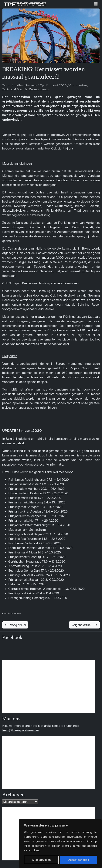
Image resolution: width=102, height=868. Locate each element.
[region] (60, 844)
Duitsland (9, 90)
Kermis (22, 90)
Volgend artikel (84, 625)
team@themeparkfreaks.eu (21, 730)
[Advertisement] (49, 686)
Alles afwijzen (41, 860)
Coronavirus (78, 86)
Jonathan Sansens (24, 86)
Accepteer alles (79, 860)
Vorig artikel (15, 625)
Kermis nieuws (39, 90)
